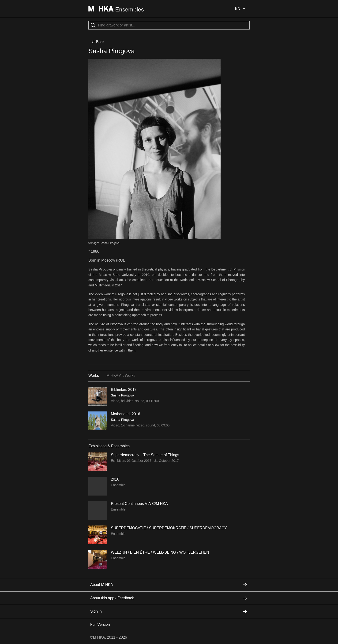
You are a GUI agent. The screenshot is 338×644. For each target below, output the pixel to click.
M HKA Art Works (121, 376)
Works (94, 376)
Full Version (100, 624)
